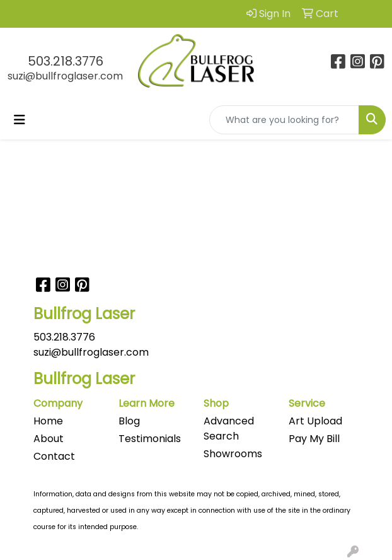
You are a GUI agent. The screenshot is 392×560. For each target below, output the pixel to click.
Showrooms (233, 454)
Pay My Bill (314, 439)
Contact (54, 456)
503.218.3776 (66, 61)
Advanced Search (229, 429)
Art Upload (315, 421)
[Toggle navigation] (20, 120)
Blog (129, 421)
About (49, 439)
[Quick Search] (284, 120)
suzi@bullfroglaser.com (65, 76)
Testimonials (150, 439)
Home (48, 421)
